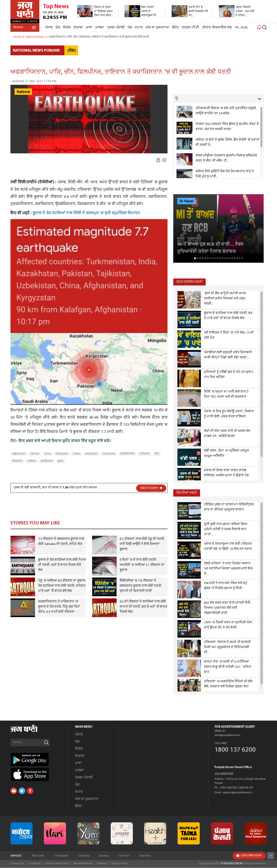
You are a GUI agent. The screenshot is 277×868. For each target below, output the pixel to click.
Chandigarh (61, 856)
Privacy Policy (120, 864)
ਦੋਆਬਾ (78, 28)
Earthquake (109, 454)
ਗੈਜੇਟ (176, 28)
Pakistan (35, 454)
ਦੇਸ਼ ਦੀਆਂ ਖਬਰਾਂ (187, 493)
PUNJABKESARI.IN (232, 864)
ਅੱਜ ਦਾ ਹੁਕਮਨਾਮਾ (157, 28)
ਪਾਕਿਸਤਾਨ (145, 454)
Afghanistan (19, 454)
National (23, 92)
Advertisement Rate (57, 864)
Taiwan (77, 454)
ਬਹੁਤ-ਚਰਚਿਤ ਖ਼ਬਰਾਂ (189, 282)
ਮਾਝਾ (89, 28)
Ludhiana (84, 856)
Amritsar (124, 856)
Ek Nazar (186, 201)
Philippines (62, 454)
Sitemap (102, 864)
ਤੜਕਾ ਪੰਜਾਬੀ (116, 28)
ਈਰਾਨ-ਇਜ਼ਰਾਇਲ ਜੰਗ (217, 28)
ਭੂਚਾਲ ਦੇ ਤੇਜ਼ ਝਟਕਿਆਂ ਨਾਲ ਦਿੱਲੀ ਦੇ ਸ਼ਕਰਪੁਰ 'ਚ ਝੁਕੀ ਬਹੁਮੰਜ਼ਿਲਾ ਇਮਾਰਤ (86, 213)
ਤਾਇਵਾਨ (32, 461)
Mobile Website (83, 864)
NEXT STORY (152, 488)
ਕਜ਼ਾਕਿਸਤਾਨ (47, 461)
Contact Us (17, 864)
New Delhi (38, 856)
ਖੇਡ (130, 28)
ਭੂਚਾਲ (60, 461)
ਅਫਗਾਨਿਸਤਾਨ (127, 454)
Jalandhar (145, 856)
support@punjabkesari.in (238, 793)
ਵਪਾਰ (139, 28)
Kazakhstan (91, 454)
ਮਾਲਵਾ (100, 28)
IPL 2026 (241, 28)
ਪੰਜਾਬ (49, 28)
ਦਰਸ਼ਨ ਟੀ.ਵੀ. (191, 28)
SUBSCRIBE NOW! (249, 856)
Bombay (104, 856)
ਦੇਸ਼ (58, 28)
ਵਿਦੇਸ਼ (67, 28)
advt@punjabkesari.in (227, 735)
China (48, 454)
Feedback (35, 864)
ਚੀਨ (157, 454)
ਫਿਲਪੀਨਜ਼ (17, 461)
